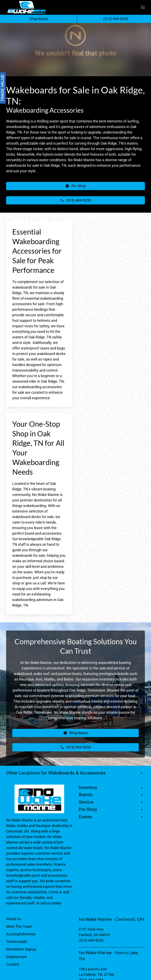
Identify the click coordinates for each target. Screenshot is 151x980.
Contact (13, 964)
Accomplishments (21, 934)
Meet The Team (19, 926)
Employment (16, 957)
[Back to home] (27, 7)
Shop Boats (39, 19)
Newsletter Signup (21, 949)
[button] (143, 7)
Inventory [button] (88, 788)
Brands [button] (86, 795)
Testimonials (17, 942)
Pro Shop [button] (88, 809)
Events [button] (85, 817)
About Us (14, 919)
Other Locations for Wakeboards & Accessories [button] (56, 773)
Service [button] (86, 802)
